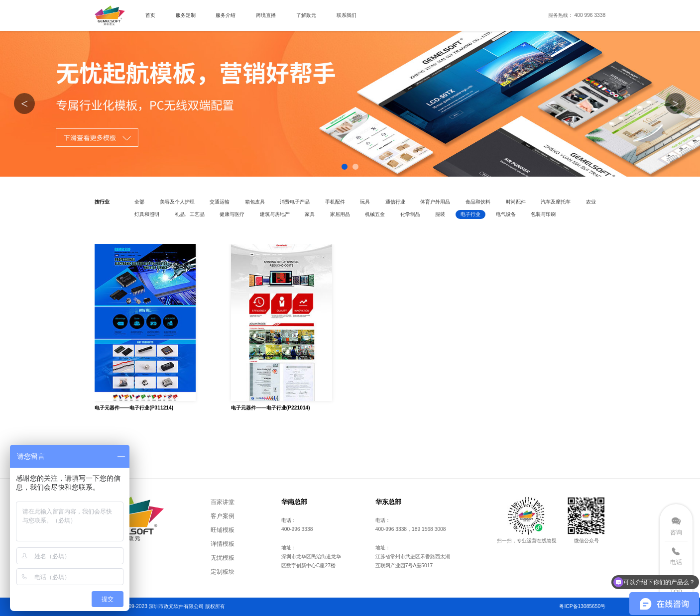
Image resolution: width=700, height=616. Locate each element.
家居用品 (340, 214)
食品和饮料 (478, 202)
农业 (591, 202)
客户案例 (223, 516)
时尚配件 (516, 202)
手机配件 (335, 202)
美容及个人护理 (177, 202)
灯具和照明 (147, 214)
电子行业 (470, 214)
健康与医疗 (232, 214)
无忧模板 (223, 558)
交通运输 (220, 202)
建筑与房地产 (275, 214)
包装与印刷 (543, 214)
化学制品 (410, 214)
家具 (310, 214)
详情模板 (223, 544)
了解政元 (306, 15)
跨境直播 (266, 15)
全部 (139, 202)
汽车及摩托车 (556, 202)
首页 (150, 15)
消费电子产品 (295, 202)
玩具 (365, 202)
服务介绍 (226, 15)
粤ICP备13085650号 (582, 606)
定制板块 (223, 571)
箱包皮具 (255, 202)
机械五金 (375, 214)
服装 (440, 214)
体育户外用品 (435, 202)
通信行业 (395, 202)
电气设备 (506, 214)
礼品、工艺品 (190, 214)
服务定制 (186, 15)
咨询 (676, 532)
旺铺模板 (223, 530)
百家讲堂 (223, 502)
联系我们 (347, 15)
